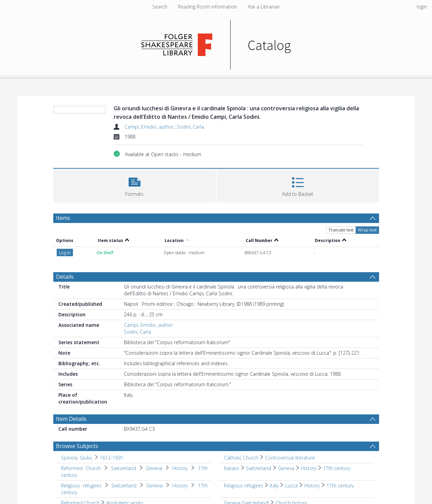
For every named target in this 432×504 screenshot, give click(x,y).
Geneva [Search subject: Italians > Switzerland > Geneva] (286, 468)
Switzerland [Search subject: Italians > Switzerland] (259, 468)
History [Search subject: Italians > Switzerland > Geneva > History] (309, 468)
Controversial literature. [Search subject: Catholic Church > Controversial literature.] (290, 458)
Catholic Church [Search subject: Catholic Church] (241, 458)
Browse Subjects (77, 446)
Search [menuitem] (160, 7)
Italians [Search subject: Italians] (232, 468)
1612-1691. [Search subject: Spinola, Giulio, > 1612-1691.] (112, 458)
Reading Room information (208, 7)
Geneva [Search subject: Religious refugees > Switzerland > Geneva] (154, 486)
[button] (135, 185)
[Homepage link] (216, 43)
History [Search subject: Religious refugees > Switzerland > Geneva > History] (180, 486)
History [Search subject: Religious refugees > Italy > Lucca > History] (312, 486)
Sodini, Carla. (191, 127)
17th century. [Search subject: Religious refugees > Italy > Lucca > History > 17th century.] (341, 486)
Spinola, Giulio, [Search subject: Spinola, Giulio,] (77, 458)
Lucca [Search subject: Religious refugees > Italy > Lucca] (291, 486)
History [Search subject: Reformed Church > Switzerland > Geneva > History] (180, 468)
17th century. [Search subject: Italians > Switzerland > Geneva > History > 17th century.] (337, 468)
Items (63, 218)
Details (65, 277)
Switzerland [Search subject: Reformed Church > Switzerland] (124, 468)
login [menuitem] (422, 7)
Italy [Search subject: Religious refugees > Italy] (274, 486)
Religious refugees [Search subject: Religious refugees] (81, 486)
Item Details (71, 419)
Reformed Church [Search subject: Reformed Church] (81, 468)
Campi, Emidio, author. (149, 127)
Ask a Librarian (264, 7)
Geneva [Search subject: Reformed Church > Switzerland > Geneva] (154, 468)
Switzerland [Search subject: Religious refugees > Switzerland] (124, 486)
